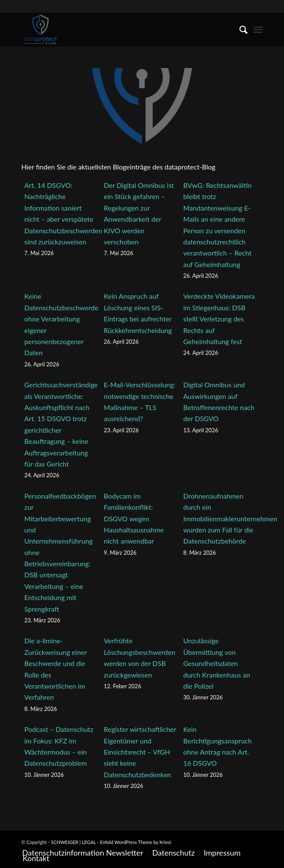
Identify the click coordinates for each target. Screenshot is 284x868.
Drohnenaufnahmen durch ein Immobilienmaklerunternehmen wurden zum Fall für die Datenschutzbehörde (230, 519)
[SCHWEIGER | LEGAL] (118, 30)
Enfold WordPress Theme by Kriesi (135, 842)
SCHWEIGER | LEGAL (73, 842)
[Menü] (258, 30)
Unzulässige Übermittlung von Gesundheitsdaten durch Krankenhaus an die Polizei (217, 663)
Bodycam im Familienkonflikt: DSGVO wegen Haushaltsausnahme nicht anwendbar (134, 519)
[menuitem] (239, 30)
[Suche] (239, 30)
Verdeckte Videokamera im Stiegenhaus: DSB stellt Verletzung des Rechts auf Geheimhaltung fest (219, 319)
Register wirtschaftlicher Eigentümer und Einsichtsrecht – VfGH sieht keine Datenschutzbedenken (140, 752)
